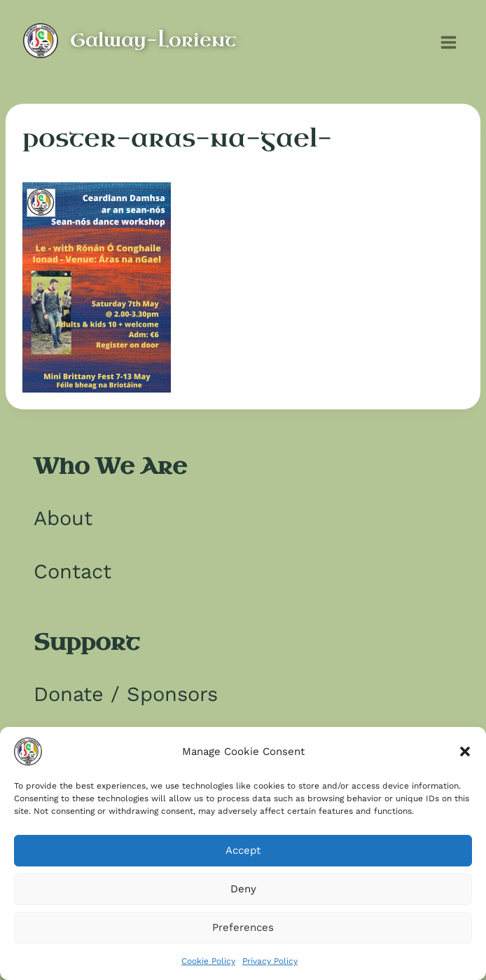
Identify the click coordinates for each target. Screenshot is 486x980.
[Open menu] (448, 41)
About (63, 518)
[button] (465, 751)
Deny (243, 889)
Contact (72, 571)
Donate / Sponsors (126, 694)
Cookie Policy (208, 961)
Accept (243, 850)
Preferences (243, 927)
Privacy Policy (270, 961)
